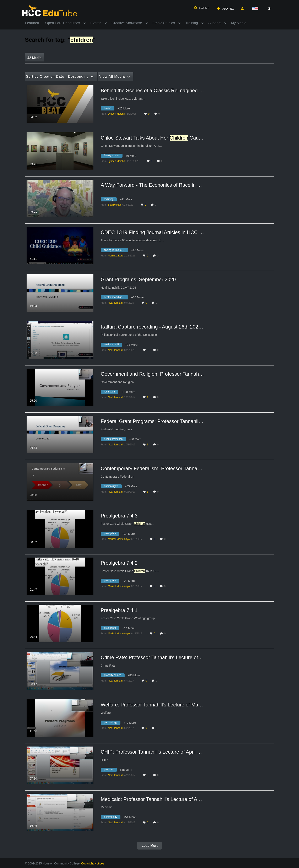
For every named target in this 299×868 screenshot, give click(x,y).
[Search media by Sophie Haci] (115, 205)
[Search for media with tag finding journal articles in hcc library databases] (116, 251)
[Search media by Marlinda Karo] (116, 256)
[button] (202, 8)
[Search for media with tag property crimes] (114, 676)
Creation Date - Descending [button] (57, 77)
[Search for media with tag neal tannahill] (113, 345)
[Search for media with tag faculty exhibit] (113, 156)
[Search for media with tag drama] (109, 109)
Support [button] (214, 23)
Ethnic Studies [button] (164, 23)
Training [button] (192, 23)
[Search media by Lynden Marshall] (117, 114)
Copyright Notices (93, 863)
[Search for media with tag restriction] (111, 392)
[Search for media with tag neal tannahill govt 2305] (116, 298)
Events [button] (96, 23)
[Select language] (256, 9)
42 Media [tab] (34, 58)
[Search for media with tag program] (110, 770)
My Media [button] (239, 23)
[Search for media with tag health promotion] (115, 440)
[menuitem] (35, 23)
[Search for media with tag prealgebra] (112, 534)
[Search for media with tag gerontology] (112, 723)
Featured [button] (32, 23)
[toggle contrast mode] (269, 9)
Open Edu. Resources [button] (63, 23)
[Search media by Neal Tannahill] (116, 303)
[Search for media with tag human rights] (113, 487)
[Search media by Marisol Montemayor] (119, 539)
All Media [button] (112, 77)
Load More (149, 846)
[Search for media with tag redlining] (110, 200)
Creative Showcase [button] (127, 23)
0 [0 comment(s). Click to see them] (160, 114)
